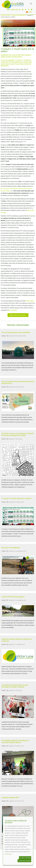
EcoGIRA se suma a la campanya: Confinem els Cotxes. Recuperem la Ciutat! (18, 434)
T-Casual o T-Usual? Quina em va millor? (16, 498)
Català (28, 12)
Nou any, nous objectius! (11, 548)
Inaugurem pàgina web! (10, 797)
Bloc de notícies (6, 15)
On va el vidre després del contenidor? (16, 332)
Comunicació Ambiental (18, 15)
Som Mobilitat (13, 310)
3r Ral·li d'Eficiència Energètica (13, 597)
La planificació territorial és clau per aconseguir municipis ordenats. (15, 686)
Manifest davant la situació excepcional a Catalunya (17, 640)
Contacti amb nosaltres (18, 315)
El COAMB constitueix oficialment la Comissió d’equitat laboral (15, 741)
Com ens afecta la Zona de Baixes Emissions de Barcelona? (18, 382)
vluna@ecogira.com (14, 10)
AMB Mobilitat (30, 301)
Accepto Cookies (25, 858)
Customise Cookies (24, 861)
